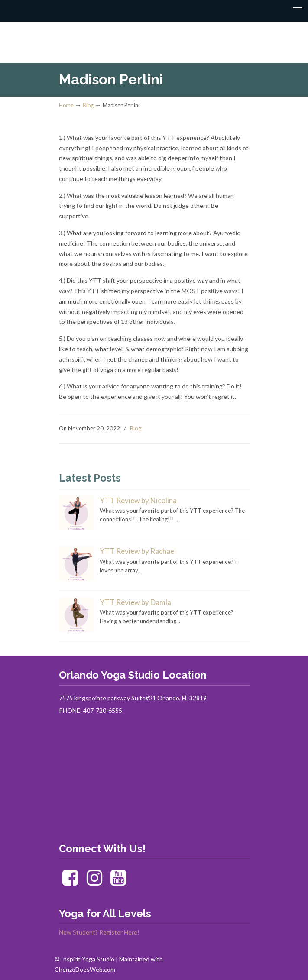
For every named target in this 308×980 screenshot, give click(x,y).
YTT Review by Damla (135, 602)
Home (66, 105)
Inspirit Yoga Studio (154, 38)
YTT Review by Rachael (138, 551)
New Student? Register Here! (99, 932)
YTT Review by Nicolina (138, 500)
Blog (88, 105)
